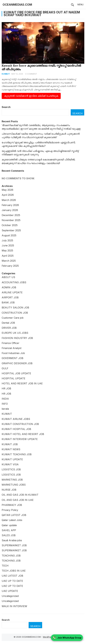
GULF (5, 368)
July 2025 (7, 240)
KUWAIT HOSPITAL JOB (16, 429)
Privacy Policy (10, 510)
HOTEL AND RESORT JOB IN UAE (22, 383)
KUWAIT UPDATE (12, 459)
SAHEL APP (9, 530)
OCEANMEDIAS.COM (17, 5)
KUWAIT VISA (10, 464)
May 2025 (7, 250)
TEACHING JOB (11, 556)
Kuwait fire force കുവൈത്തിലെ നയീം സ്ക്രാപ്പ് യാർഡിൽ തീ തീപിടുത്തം (41, 67)
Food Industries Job (13, 353)
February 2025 (10, 266)
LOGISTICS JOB (11, 469)
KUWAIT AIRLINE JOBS (16, 419)
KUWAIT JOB (10, 444)
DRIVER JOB (9, 328)
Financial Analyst (12, 348)
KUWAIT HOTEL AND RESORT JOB (23, 434)
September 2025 (11, 230)
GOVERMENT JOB (13, 358)
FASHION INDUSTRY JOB (17, 338)
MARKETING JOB (12, 480)
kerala (5, 409)
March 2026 (9, 200)
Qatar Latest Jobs (12, 520)
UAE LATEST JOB (12, 576)
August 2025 (9, 235)
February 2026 (10, 205)
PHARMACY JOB (12, 505)
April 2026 (8, 195)
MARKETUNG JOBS (14, 485)
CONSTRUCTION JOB (15, 313)
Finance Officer (11, 343)
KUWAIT (6, 74)
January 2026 (10, 210)
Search (6, 107)
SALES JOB (9, 535)
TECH (5, 566)
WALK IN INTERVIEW (14, 606)
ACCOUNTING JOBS (14, 282)
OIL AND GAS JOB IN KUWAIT (20, 495)
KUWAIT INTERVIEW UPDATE (20, 439)
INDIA (5, 399)
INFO (5, 404)
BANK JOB (8, 302)
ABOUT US (8, 277)
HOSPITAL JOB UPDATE (16, 373)
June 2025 (8, 245)
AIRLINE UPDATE (12, 292)
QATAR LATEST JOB (14, 515)
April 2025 (8, 256)
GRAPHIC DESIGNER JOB (17, 363)
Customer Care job (13, 318)
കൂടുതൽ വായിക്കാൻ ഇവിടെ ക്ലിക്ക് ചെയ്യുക (31, 96)
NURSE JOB (9, 490)
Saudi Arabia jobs (12, 540)
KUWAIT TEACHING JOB (17, 454)
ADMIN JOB (9, 287)
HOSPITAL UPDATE (13, 378)
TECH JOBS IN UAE (14, 571)
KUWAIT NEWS (11, 449)
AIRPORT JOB (10, 297)
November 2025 (11, 220)
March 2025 (9, 261)
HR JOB (6, 388)
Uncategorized (10, 596)
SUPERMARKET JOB (14, 545)
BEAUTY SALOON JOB (15, 308)
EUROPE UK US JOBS (15, 333)
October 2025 (10, 225)
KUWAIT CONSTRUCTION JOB (20, 424)
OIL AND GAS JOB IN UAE (18, 500)
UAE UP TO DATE (12, 581)
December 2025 (11, 215)
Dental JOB (8, 323)
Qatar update (9, 525)
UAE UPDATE (10, 591)
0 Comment (31, 74)
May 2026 (7, 190)
